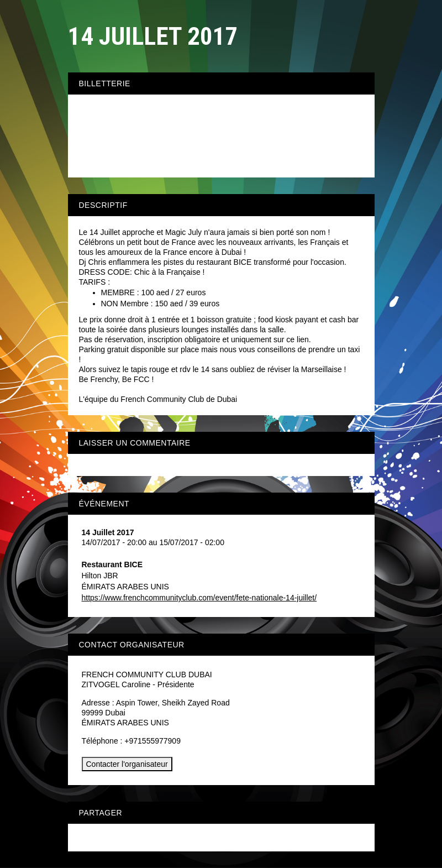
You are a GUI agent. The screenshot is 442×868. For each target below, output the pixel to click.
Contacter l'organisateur (127, 764)
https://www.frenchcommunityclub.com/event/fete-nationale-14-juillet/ (199, 598)
